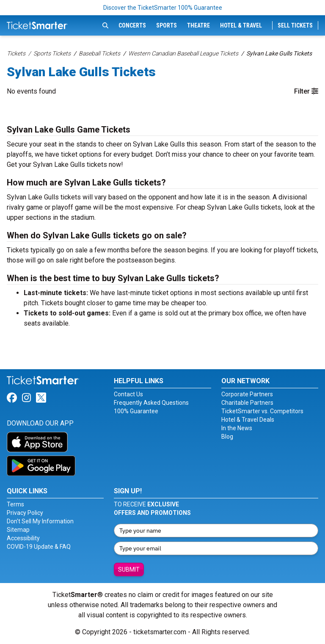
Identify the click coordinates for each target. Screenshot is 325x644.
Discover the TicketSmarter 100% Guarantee (163, 8)
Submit (129, 569)
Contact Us (128, 394)
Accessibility (23, 538)
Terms (15, 504)
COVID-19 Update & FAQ (39, 547)
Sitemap (18, 530)
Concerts (132, 25)
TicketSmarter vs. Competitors (262, 411)
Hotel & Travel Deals (248, 420)
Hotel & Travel (241, 25)
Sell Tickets (295, 25)
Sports (167, 25)
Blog (227, 437)
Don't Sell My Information (40, 521)
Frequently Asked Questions (151, 403)
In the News (237, 428)
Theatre (198, 25)
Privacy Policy (25, 513)
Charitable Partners (247, 403)
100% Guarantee (136, 411)
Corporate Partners (247, 394)
